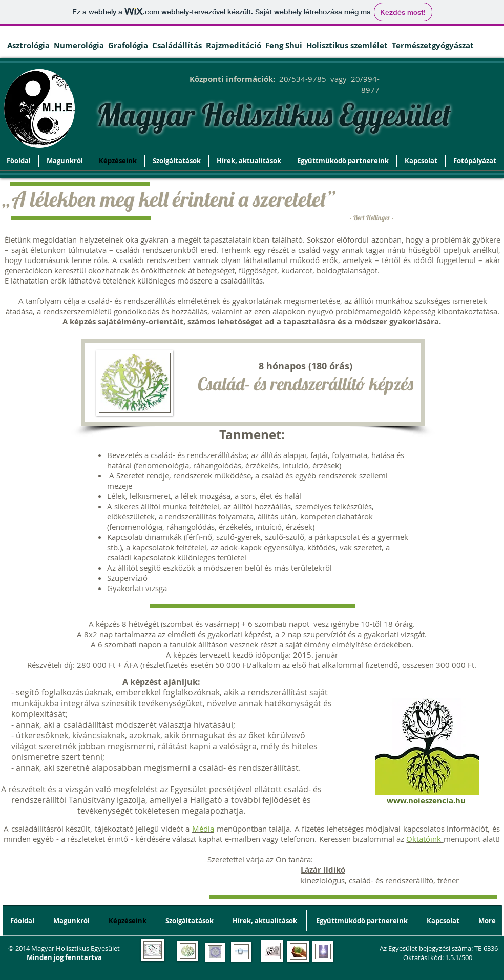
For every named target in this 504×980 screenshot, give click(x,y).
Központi (207, 79)
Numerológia (81, 45)
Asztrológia (30, 45)
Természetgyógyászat (433, 45)
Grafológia (130, 45)
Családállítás (179, 45)
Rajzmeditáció (236, 45)
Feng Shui (285, 45)
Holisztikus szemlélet (347, 45)
